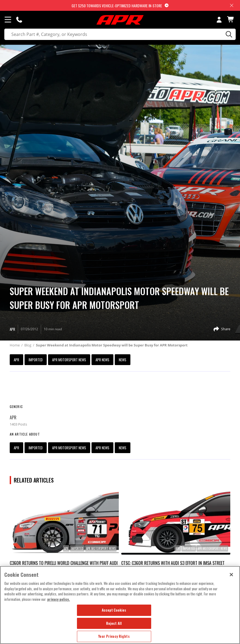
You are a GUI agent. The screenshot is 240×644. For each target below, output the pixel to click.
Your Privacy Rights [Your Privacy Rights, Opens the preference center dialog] (114, 636)
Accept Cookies (114, 610)
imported (36, 360)
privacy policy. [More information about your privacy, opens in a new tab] (59, 599)
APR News (102, 360)
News (123, 360)
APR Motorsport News (69, 360)
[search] (120, 34)
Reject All (114, 623)
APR (16, 360)
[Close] (231, 575)
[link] (64, 522)
